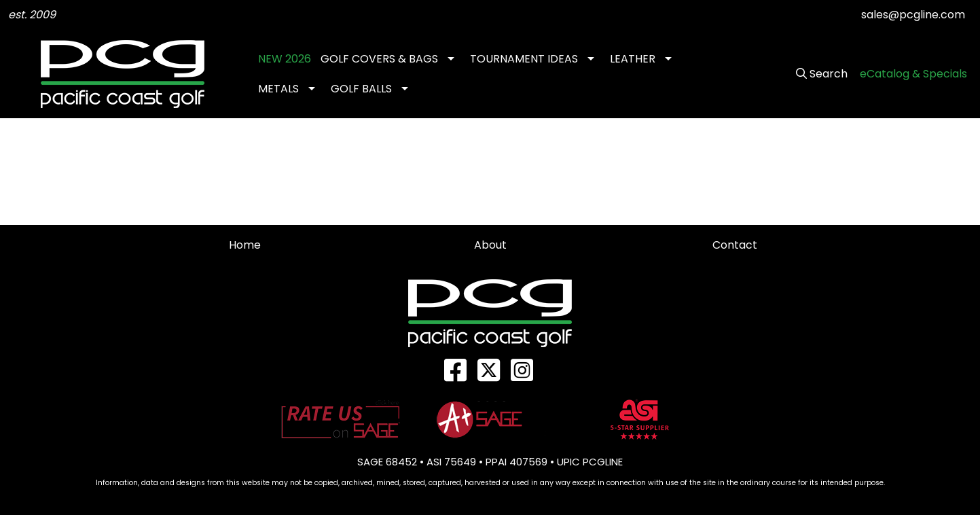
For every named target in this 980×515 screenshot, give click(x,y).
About (490, 245)
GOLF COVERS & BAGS (379, 59)
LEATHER (633, 59)
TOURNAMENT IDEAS (524, 59)
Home (245, 245)
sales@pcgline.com (913, 15)
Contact (735, 245)
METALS (278, 89)
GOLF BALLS (361, 89)
